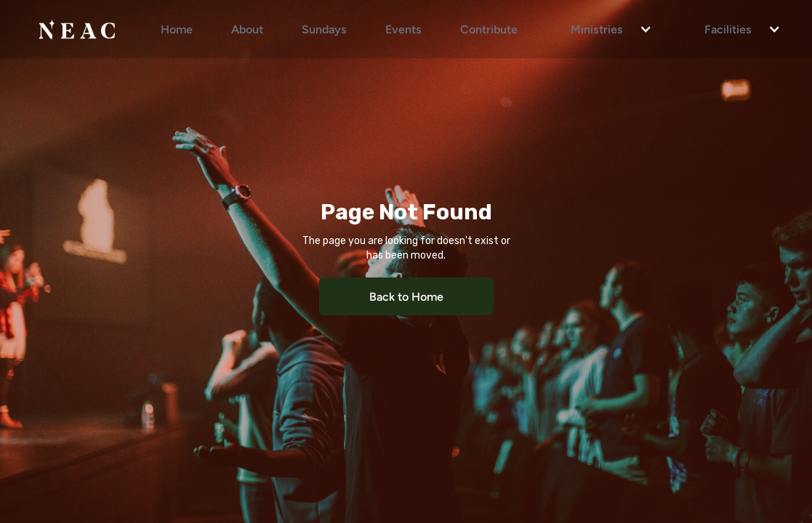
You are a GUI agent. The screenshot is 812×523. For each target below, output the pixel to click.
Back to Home (406, 296)
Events (403, 29)
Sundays (324, 29)
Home (177, 29)
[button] (604, 29)
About (247, 29)
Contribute (489, 29)
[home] (77, 29)
